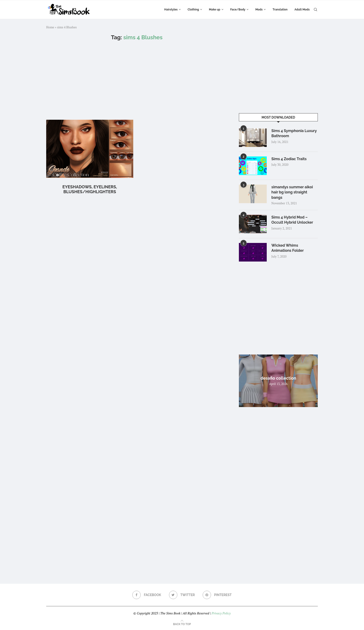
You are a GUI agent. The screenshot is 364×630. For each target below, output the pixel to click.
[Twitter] (182, 595)
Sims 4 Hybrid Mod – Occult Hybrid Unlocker (292, 220)
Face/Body (238, 10)
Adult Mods (302, 10)
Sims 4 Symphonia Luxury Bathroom (294, 133)
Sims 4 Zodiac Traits (289, 159)
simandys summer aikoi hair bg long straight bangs (292, 192)
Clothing (193, 10)
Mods (259, 10)
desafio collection (278, 378)
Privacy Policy (221, 613)
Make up (215, 10)
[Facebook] (147, 595)
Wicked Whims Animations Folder (288, 248)
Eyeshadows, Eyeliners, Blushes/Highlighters (90, 189)
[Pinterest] (217, 595)
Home (50, 27)
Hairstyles (171, 10)
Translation (280, 10)
